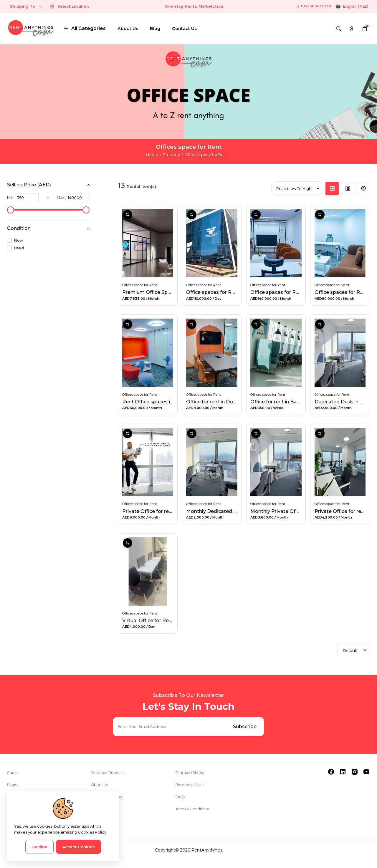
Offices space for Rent (140, 284)
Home (152, 155)
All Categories (85, 28)
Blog (155, 29)
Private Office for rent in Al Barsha (163, 517)
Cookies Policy (92, 832)
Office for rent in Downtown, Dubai (228, 407)
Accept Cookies (78, 847)
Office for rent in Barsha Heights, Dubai (298, 407)
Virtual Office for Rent (149, 627)
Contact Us (184, 29)
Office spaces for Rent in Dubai (224, 291)
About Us (128, 29)
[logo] (31, 28)
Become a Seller (192, 792)
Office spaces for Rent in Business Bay (297, 291)
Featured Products (111, 780)
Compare (128, 215)
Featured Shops (192, 780)
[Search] (339, 29)
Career (14, 780)
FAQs (181, 804)
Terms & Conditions (195, 816)
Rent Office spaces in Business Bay (165, 407)
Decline (39, 847)
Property (171, 155)
